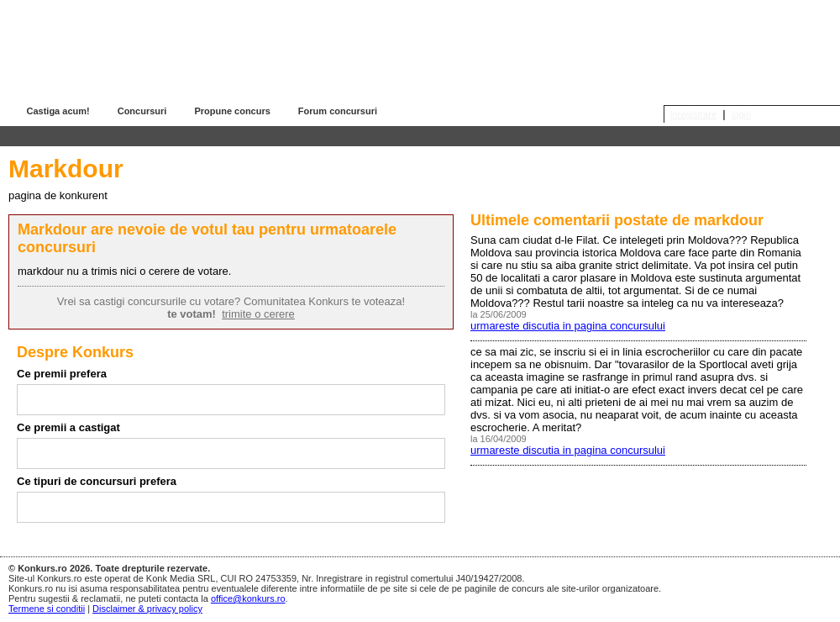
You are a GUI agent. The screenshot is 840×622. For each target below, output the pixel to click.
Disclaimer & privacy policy (147, 609)
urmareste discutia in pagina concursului (568, 326)
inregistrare (693, 114)
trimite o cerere (258, 314)
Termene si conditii (47, 609)
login (741, 114)
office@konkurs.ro (248, 598)
